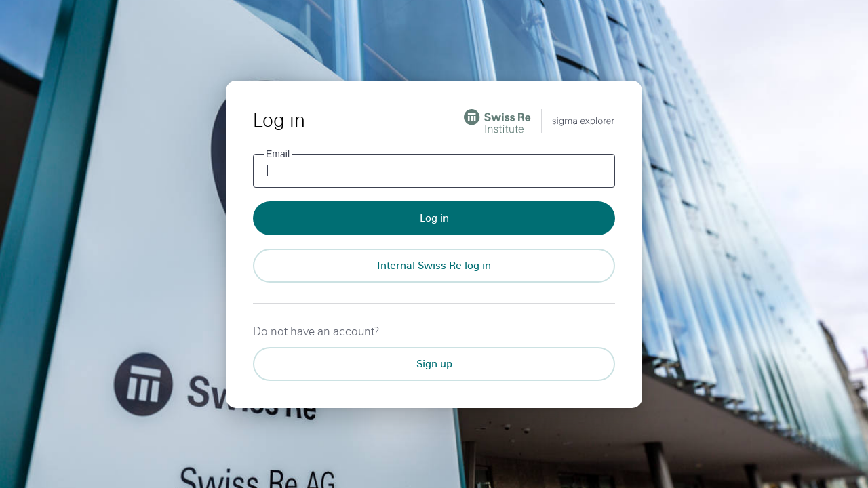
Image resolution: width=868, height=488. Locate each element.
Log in (434, 218)
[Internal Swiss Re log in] (434, 266)
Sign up (434, 364)
